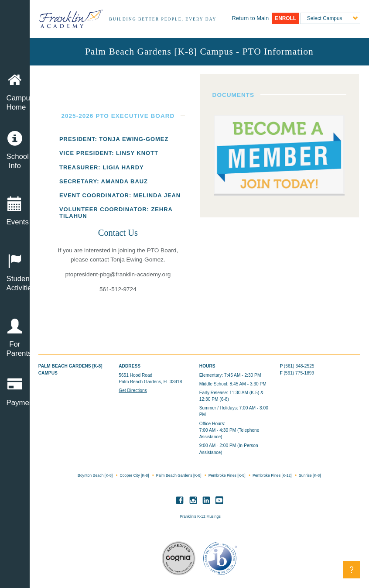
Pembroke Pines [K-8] (227, 475)
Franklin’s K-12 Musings (200, 516)
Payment (18, 392)
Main (250, 18)
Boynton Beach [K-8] (96, 475)
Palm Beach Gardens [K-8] (179, 475)
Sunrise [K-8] (310, 475)
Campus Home (18, 92)
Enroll (285, 18)
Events (15, 211)
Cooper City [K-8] (135, 475)
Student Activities (15, 273)
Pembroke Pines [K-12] (273, 475)
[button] (352, 570)
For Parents (15, 338)
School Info (15, 151)
